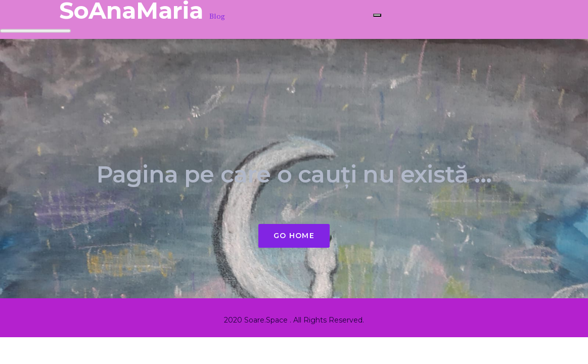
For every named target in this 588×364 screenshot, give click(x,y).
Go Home (294, 236)
